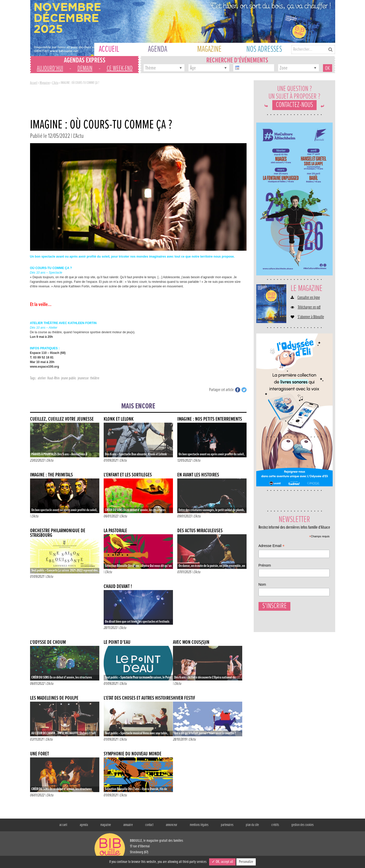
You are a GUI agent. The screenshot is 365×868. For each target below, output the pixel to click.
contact (149, 825)
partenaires (227, 825)
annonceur (172, 825)
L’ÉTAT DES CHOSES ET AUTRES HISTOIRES (138, 698)
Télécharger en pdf (309, 308)
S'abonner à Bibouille (311, 317)
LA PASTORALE (115, 531)
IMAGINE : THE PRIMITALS (51, 475)
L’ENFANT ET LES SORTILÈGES (128, 475)
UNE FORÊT (39, 754)
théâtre (95, 378)
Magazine (45, 83)
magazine (106, 825)
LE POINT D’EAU (117, 642)
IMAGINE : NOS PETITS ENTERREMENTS (210, 419)
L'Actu (55, 83)
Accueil (34, 83)
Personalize (246, 862)
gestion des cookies (302, 825)
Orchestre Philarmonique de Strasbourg (58, 533)
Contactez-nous (294, 105)
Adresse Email (272, 546)
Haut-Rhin (53, 378)
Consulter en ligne (309, 298)
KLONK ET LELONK (119, 419)
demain (85, 69)
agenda (84, 825)
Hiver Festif (184, 698)
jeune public (69, 378)
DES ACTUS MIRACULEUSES (200, 531)
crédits (275, 825)
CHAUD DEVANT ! (118, 587)
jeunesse (83, 378)
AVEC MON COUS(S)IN (191, 642)
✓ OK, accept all (222, 862)
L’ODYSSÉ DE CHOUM (48, 642)
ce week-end (120, 69)
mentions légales (199, 825)
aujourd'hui (50, 69)
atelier (42, 378)
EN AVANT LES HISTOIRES (198, 475)
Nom (262, 584)
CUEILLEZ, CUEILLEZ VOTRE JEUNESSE (62, 419)
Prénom (265, 565)
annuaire (128, 825)
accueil (63, 825)
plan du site (252, 825)
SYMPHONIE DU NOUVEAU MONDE (133, 754)
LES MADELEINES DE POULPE (54, 698)
